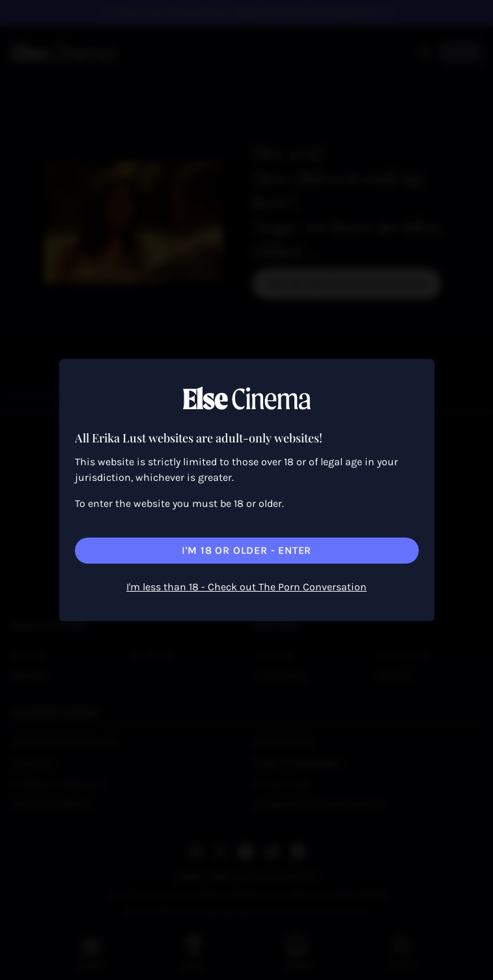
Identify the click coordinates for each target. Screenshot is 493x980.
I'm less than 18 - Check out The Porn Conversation (246, 587)
